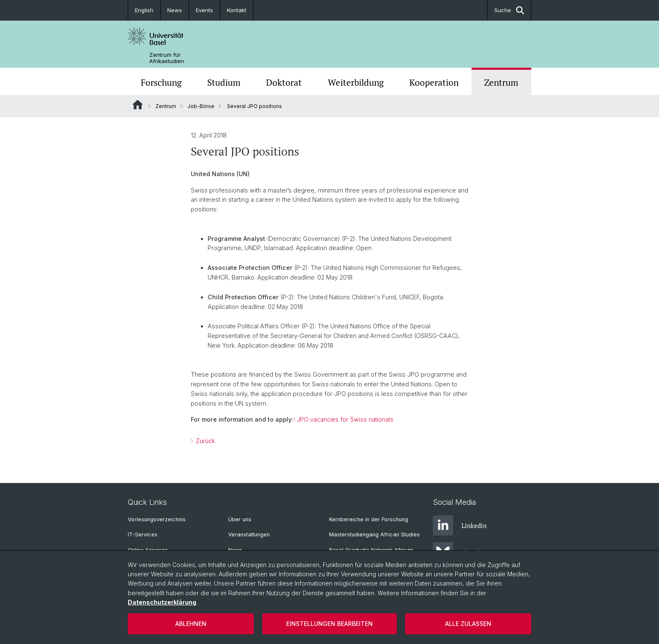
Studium (224, 82)
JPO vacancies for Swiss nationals (345, 419)
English (144, 10)
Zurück (204, 441)
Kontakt (237, 10)
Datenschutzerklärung (162, 602)
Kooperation (434, 82)
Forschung (161, 82)
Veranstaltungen (249, 534)
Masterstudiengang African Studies (374, 534)
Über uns (240, 519)
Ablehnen (191, 624)
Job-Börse (201, 106)
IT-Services (143, 534)
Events (204, 10)
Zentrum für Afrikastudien (167, 58)
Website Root (138, 105)
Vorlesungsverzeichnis (157, 519)
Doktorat (284, 82)
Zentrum (501, 82)
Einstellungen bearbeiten (329, 624)
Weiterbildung (356, 82)
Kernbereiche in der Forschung (369, 519)
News (175, 10)
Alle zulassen (468, 624)
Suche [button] (509, 10)
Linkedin (460, 525)
